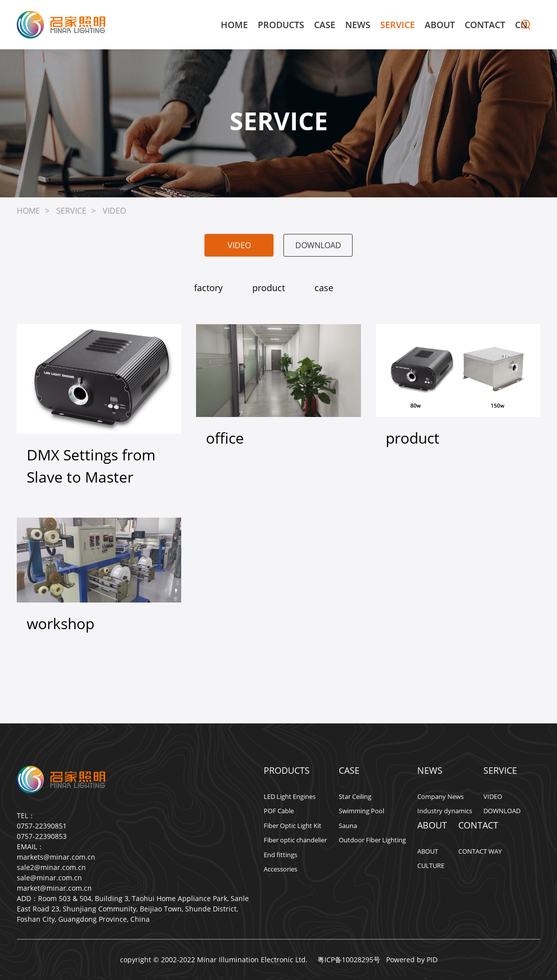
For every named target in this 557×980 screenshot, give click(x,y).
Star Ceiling (355, 796)
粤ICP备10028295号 (347, 960)
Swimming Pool (361, 811)
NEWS (358, 25)
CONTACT (485, 25)
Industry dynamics (445, 811)
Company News (440, 796)
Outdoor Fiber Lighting (372, 840)
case (324, 288)
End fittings (280, 855)
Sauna (348, 826)
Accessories (280, 869)
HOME (234, 25)
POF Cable (279, 811)
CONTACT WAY (480, 851)
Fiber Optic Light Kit (293, 826)
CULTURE (431, 866)
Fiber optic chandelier (295, 840)
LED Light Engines (290, 796)
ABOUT (440, 25)
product (269, 288)
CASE (325, 25)
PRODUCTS (281, 25)
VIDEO (114, 211)
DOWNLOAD (318, 245)
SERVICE (398, 25)
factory (208, 288)
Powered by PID (412, 960)
